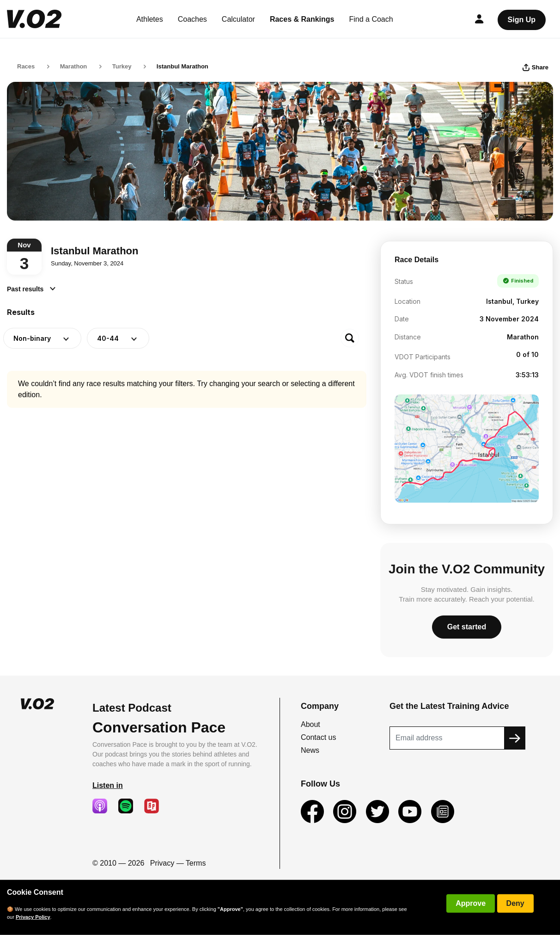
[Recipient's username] (447, 738)
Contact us (318, 737)
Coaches (192, 19)
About (310, 724)
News (310, 750)
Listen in (108, 785)
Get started (467, 627)
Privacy (162, 863)
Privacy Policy (33, 917)
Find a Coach (371, 19)
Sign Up (522, 20)
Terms (196, 863)
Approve (471, 903)
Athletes (150, 19)
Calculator (238, 19)
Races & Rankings (302, 19)
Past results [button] (31, 289)
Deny (515, 903)
